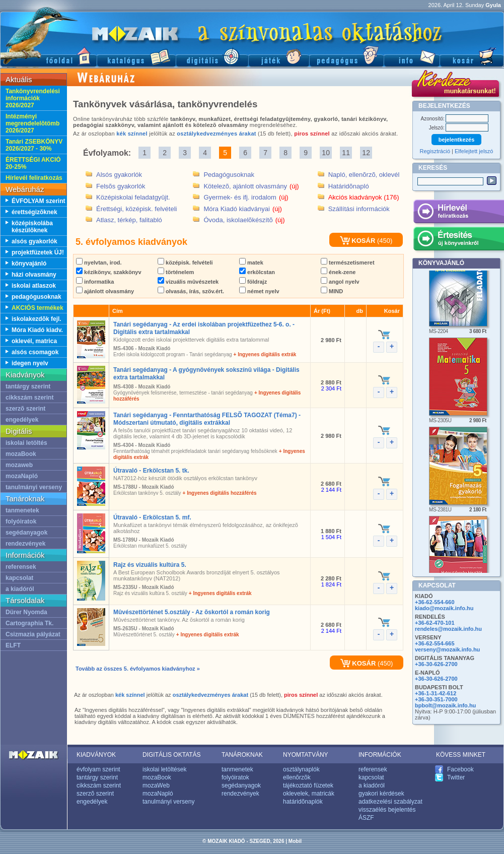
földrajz (253, 282)
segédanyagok (26, 533)
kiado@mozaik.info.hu (444, 608)
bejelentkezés (457, 140)
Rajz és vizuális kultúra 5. (150, 565)
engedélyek (22, 420)
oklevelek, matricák (309, 794)
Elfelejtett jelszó (474, 151)
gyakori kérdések (381, 794)
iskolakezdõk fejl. (37, 319)
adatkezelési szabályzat (390, 802)
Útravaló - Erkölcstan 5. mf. (152, 517)
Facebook (460, 769)
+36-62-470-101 (435, 623)
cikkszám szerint (29, 398)
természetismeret (348, 262)
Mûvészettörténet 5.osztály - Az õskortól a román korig (192, 612)
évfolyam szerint (98, 769)
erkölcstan (257, 272)
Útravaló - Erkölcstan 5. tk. (151, 471)
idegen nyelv (30, 363)
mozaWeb (156, 785)
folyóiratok (21, 521)
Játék (279, 56)
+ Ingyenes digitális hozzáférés (220, 493)
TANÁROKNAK (242, 755)
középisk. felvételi (185, 262)
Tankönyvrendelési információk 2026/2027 (33, 98)
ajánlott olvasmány (105, 291)
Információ (412, 56)
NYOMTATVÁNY (306, 755)
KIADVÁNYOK (96, 755)
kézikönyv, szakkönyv (109, 272)
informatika (95, 282)
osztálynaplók (301, 769)
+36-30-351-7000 (436, 699)
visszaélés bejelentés (387, 810)
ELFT (13, 645)
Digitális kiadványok (212, 56)
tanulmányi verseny (34, 487)
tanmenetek (22, 510)
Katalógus (136, 56)
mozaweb (19, 465)
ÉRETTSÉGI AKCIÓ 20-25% (33, 163)
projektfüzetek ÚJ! (38, 252)
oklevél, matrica (34, 341)
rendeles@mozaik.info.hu (448, 629)
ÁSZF (366, 818)
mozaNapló (22, 476)
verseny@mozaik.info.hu (447, 649)
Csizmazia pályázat (33, 634)
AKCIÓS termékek (38, 308)
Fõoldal (48, 56)
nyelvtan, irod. (99, 262)
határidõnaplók (303, 802)
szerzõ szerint (25, 409)
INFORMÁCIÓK (380, 755)
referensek (21, 567)
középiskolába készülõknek (32, 227)
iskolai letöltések (164, 769)
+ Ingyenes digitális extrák (265, 354)
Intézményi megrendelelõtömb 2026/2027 (32, 123)
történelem (176, 272)
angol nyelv (340, 282)
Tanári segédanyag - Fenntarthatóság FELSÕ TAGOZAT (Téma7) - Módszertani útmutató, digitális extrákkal (207, 419)
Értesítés (458, 240)
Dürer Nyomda (26, 612)
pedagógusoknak (37, 297)
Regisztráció (435, 151)
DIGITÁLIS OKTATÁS (172, 755)
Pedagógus (346, 56)
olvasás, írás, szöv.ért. (191, 291)
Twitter (456, 777)
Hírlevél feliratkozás (34, 178)
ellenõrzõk (297, 777)
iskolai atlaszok (34, 286)
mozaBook (21, 454)
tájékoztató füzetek (308, 785)
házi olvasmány (34, 275)
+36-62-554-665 (435, 643)
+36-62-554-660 (435, 602)
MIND (332, 291)
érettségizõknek (34, 212)
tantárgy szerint (28, 386)
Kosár (472, 56)
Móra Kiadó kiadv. (37, 330)
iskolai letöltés (26, 443)
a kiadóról (20, 589)
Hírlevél (458, 213)
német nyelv (259, 291)
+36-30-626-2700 (436, 664)
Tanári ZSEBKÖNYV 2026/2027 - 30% (34, 145)
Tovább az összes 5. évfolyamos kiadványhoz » (138, 669)
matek (251, 262)
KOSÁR (358, 241)
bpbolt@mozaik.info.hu (445, 705)
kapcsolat (19, 578)
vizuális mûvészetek (188, 282)
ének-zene (338, 272)
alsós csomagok (35, 352)
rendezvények (25, 544)
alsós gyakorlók (34, 241)
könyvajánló (29, 264)
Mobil (295, 841)
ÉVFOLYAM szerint (38, 201)
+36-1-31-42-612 (436, 693)
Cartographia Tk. (29, 623)
